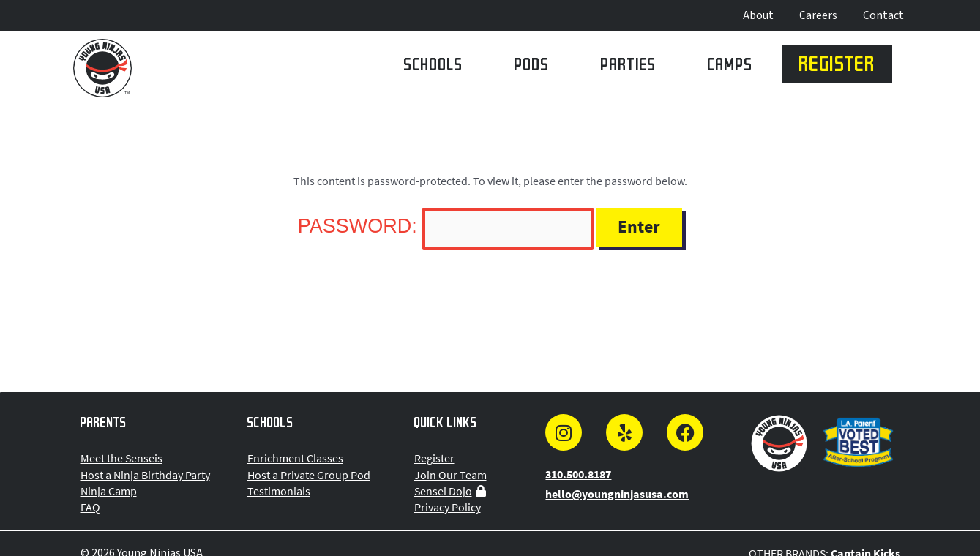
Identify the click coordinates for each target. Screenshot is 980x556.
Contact (883, 15)
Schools (434, 67)
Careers (818, 15)
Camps (730, 67)
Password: (446, 226)
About (758, 15)
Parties (629, 67)
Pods (532, 67)
